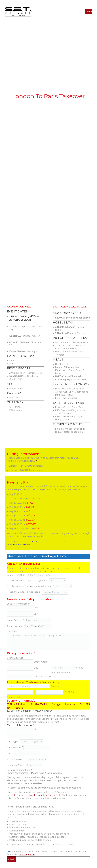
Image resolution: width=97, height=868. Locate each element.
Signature (13, 855)
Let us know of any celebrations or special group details (48, 642)
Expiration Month (17, 759)
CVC (10, 754)
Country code (14, 697)
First (36, 608)
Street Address (42, 662)
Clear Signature (27, 855)
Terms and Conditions (19, 770)
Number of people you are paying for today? (31, 586)
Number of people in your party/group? (28, 581)
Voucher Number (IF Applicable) (24, 592)
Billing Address (15, 658)
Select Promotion (16, 575)
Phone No (69, 692)
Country (55, 686)
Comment (12, 632)
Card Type (13, 742)
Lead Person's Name (19, 604)
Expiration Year (16, 765)
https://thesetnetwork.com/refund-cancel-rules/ (37, 795)
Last (36, 614)
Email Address (15, 620)
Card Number (15, 747)
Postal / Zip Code (43, 677)
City (36, 668)
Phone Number (16, 626)
